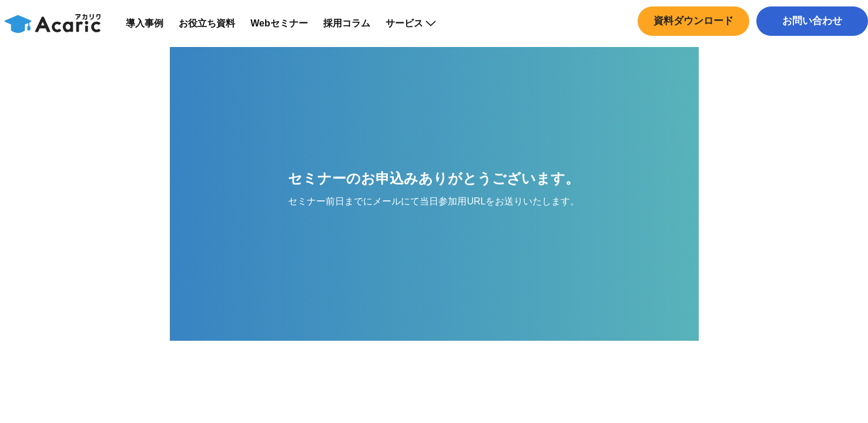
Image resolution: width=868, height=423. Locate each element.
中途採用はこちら (809, 50)
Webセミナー (286, 29)
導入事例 (152, 29)
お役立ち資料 (215, 29)
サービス (418, 29)
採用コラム (354, 29)
